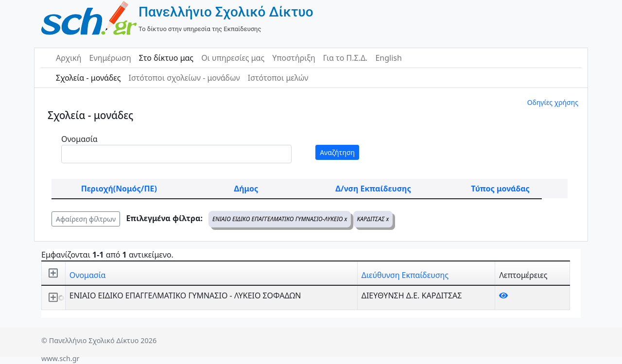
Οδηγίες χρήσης (553, 102)
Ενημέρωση (110, 58)
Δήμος (246, 189)
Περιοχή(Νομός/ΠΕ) (119, 189)
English (388, 58)
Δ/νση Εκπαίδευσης (373, 189)
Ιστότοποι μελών (278, 78)
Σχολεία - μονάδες (88, 78)
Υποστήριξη (294, 58)
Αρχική (69, 58)
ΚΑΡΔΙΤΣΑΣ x (373, 219)
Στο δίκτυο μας (166, 58)
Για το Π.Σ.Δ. (346, 58)
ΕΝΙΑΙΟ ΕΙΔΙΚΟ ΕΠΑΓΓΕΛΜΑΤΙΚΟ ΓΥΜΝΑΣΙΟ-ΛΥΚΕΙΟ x (280, 219)
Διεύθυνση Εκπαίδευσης (405, 275)
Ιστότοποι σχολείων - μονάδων (184, 78)
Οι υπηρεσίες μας (233, 58)
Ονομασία (79, 139)
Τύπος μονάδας (500, 189)
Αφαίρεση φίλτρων (86, 219)
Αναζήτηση (337, 152)
